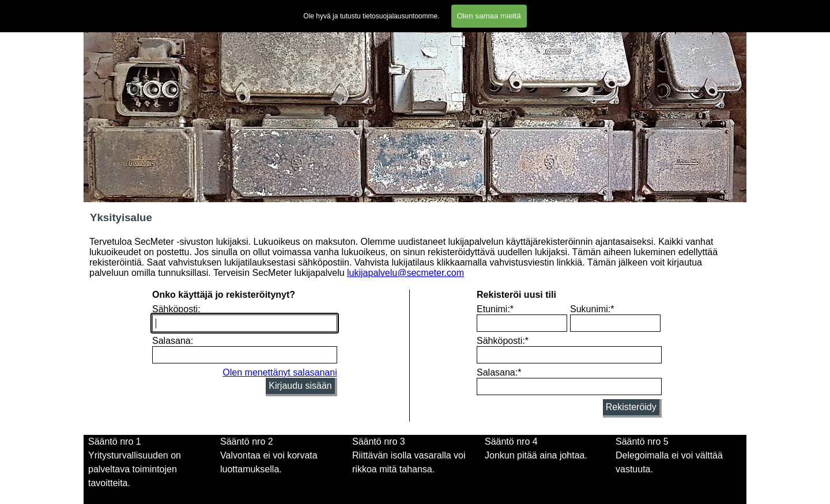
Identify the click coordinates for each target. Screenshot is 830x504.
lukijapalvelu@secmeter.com (405, 273)
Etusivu (101, 9)
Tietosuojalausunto (523, 9)
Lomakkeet (374, 9)
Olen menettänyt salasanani (280, 372)
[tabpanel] (284, 463)
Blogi (627, 9)
